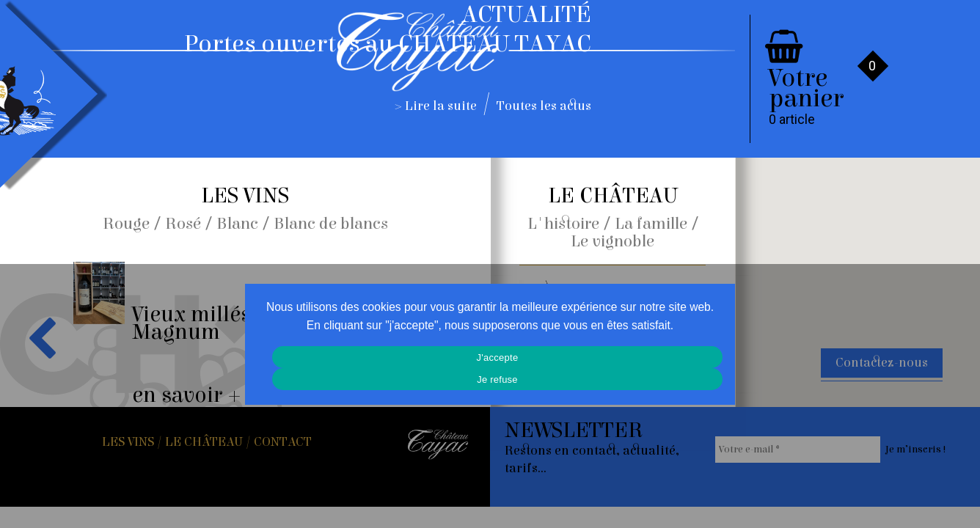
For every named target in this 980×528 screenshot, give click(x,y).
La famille (651, 224)
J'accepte (498, 357)
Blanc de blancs (331, 224)
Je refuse (497, 379)
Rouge (126, 224)
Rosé (183, 224)
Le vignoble (612, 241)
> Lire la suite (436, 106)
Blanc (237, 224)
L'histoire (563, 224)
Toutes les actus (544, 106)
